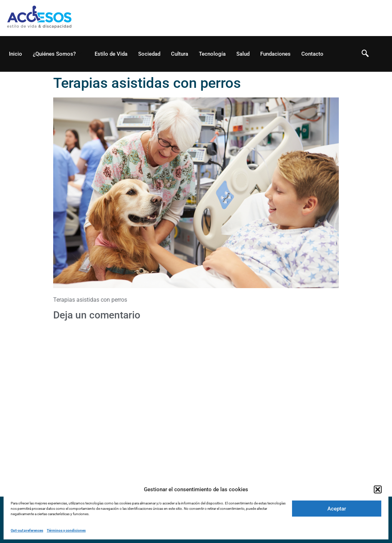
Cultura (180, 54)
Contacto (312, 54)
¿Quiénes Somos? (57, 54)
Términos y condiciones (66, 530)
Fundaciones (275, 54)
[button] (378, 489)
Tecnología (212, 54)
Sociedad (149, 54)
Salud (243, 54)
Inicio (16, 54)
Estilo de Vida (111, 54)
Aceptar (337, 509)
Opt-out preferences (27, 530)
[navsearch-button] (365, 54)
